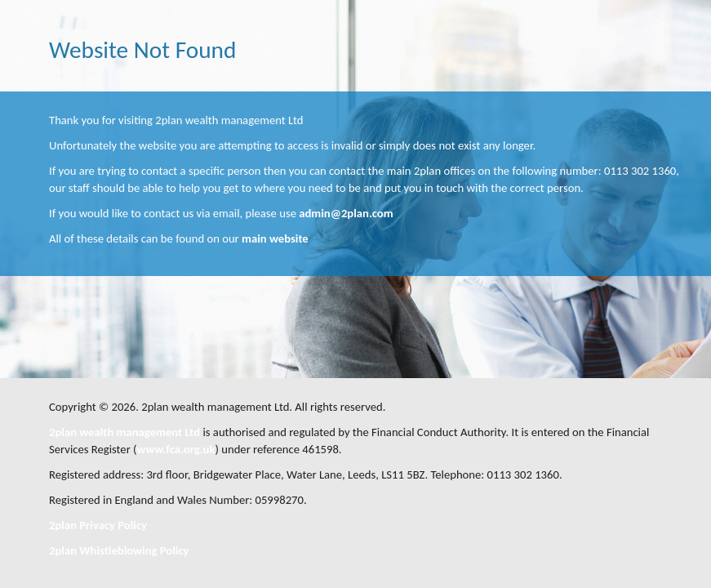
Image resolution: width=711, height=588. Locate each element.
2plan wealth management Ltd (124, 432)
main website (275, 238)
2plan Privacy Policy (98, 525)
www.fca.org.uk (176, 449)
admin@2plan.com (346, 213)
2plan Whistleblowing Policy (119, 550)
